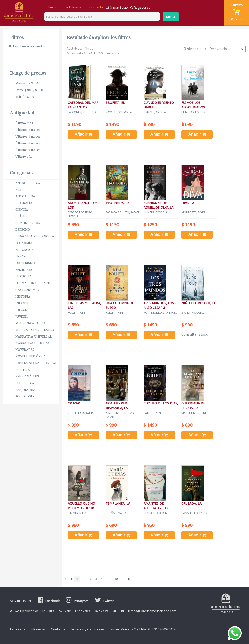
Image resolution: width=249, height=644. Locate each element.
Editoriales (38, 629)
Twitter (104, 601)
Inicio (52, 7)
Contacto (96, 7)
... (109, 579)
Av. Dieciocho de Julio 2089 (34, 611)
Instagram (77, 601)
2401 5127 (72, 611)
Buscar (171, 17)
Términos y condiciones (87, 629)
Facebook (48, 601)
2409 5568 (108, 611)
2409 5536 (90, 611)
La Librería (73, 7)
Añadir (83, 134)
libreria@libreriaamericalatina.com (152, 611)
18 (116, 579)
